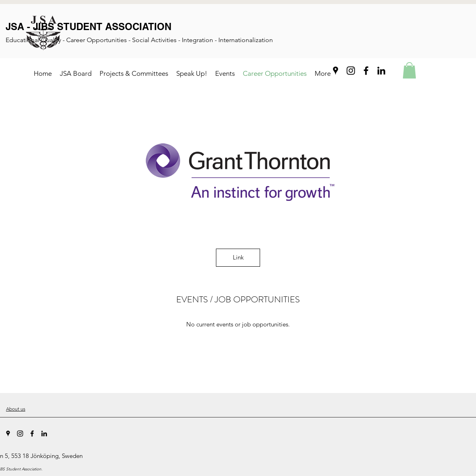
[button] (409, 70)
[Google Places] (336, 71)
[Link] (238, 258)
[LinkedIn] (381, 71)
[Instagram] (351, 71)
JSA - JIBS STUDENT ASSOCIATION (88, 26)
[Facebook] (366, 71)
